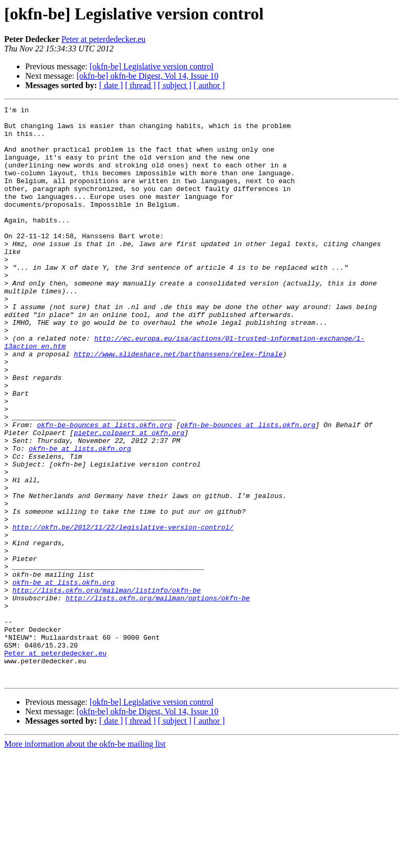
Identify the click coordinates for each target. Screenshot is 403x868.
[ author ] (209, 85)
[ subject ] (175, 85)
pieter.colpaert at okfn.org (129, 499)
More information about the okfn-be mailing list (85, 859)
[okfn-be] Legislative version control (152, 66)
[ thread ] (140, 85)
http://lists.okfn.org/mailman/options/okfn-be (158, 697)
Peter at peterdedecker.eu (103, 39)
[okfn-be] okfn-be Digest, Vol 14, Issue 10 (147, 76)
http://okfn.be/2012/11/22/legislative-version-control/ (123, 612)
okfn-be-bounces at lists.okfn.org (104, 489)
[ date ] (111, 85)
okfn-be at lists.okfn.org (80, 517)
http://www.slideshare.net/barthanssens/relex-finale (178, 404)
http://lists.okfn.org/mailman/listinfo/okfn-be (107, 687)
